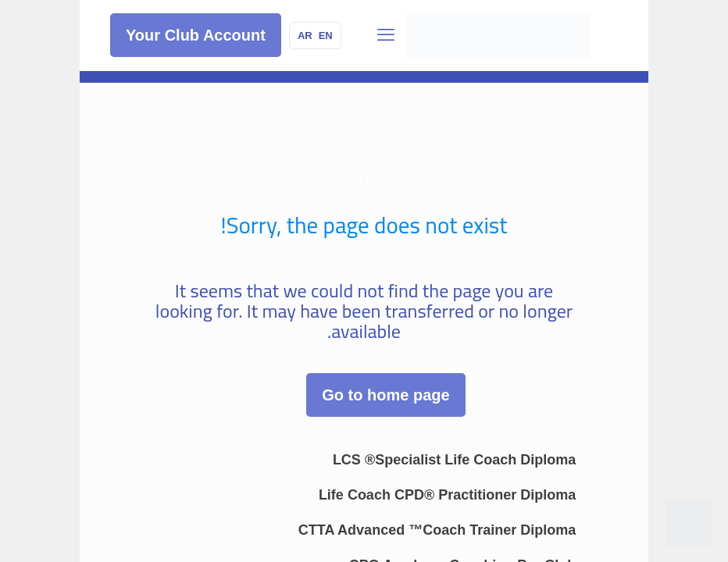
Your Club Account (196, 35)
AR (305, 36)
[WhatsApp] (689, 523)
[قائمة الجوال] (386, 35)
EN (326, 36)
